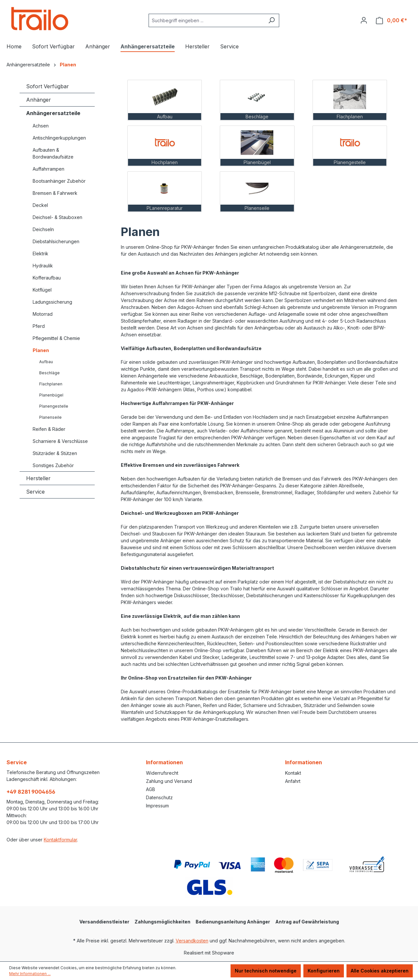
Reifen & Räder (49, 429)
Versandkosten (192, 941)
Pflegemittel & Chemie (56, 338)
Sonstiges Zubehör (53, 465)
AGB (151, 789)
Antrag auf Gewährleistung (307, 922)
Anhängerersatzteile (53, 113)
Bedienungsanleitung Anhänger (233, 922)
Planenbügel (51, 395)
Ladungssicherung (52, 302)
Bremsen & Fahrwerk (55, 193)
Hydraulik (43, 266)
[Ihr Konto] (364, 20)
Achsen (41, 126)
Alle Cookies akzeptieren (380, 971)
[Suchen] (272, 20)
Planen (41, 350)
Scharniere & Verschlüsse (60, 441)
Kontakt (293, 773)
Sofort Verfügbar (48, 86)
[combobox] (206, 20)
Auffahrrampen (48, 169)
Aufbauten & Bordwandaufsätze (53, 153)
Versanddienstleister (104, 922)
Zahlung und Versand (169, 781)
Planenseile (50, 417)
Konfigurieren (324, 971)
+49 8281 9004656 (31, 792)
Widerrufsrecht (162, 773)
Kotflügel (42, 290)
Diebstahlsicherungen (56, 241)
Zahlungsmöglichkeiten (162, 922)
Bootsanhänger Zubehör (59, 181)
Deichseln (43, 229)
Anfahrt (293, 781)
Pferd (39, 326)
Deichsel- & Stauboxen (57, 217)
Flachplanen (51, 384)
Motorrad (43, 314)
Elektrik (40, 253)
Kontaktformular (60, 840)
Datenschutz (159, 797)
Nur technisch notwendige (266, 971)
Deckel (40, 205)
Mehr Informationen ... (30, 974)
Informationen (164, 762)
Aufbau (46, 362)
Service (35, 492)
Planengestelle (54, 406)
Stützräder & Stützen (55, 453)
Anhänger (39, 100)
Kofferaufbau (47, 278)
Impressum (157, 806)
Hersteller (38, 478)
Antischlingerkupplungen (59, 138)
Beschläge (49, 373)
